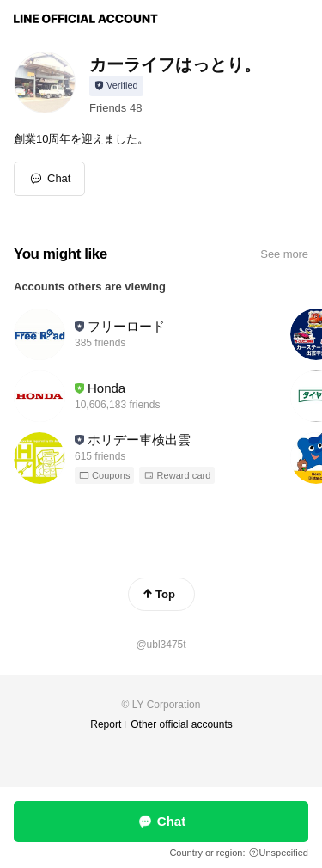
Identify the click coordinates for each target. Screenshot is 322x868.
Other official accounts (182, 724)
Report (106, 724)
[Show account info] (116, 86)
